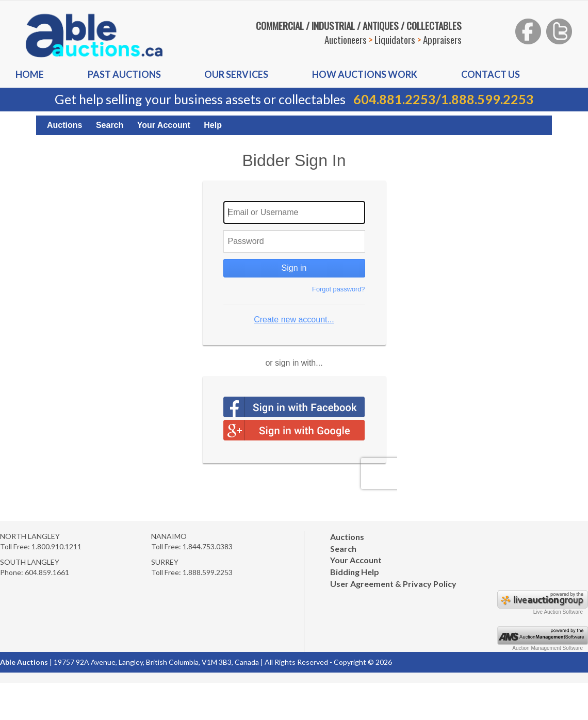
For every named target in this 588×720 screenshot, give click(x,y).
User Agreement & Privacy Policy (393, 584)
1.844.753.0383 (208, 546)
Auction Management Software (548, 648)
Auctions (64, 125)
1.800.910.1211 (56, 546)
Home (30, 74)
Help (213, 125)
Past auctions (124, 74)
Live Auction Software (558, 612)
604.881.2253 (395, 99)
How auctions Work (365, 74)
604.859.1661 (47, 572)
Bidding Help (355, 572)
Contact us (491, 74)
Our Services (236, 74)
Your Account (164, 125)
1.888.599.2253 (487, 99)
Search (110, 125)
